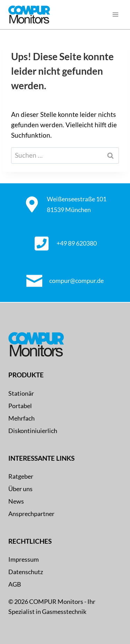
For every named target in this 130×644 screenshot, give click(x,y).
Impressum (24, 559)
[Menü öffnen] (115, 15)
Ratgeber (21, 476)
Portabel (20, 406)
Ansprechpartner (31, 514)
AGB (15, 584)
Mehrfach (21, 418)
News (16, 501)
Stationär (21, 393)
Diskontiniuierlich (33, 431)
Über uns (20, 489)
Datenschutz (26, 572)
